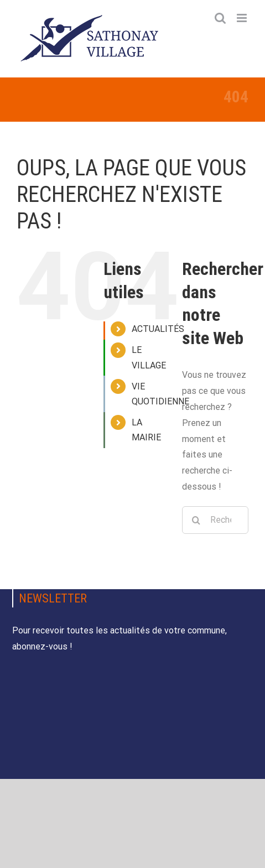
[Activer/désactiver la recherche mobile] (220, 18)
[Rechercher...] (215, 520)
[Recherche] (196, 520)
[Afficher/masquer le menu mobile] (243, 18)
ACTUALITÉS (158, 329)
